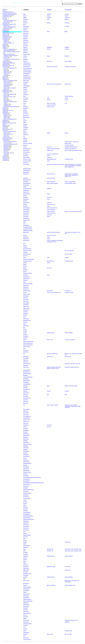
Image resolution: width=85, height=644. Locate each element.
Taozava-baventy (7, 138)
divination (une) (78, 549)
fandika (25, 204)
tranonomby (26, 584)
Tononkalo (5, 159)
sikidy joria (26, 547)
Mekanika (5, 120)
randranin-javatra (27, 493)
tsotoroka (25, 610)
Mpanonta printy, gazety (8, 123)
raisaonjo (25, 460)
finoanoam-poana (27, 261)
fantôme (69, 61)
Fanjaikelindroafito (28, 229)
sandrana (25, 537)
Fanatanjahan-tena (7, 16)
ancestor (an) (50, 67)
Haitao (4, 77)
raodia (25, 500)
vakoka (25, 615)
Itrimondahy (26, 319)
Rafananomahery (27, 444)
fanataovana (26, 190)
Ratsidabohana (27, 512)
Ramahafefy (26, 467)
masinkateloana (27, 384)
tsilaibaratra (26, 596)
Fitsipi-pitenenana (7, 37)
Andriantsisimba (27, 79)
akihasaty (25, 28)
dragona (25, 133)
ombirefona (26, 425)
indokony (25, 312)
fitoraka (25, 266)
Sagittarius (49, 47)
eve (24, 136)
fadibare (25, 138)
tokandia (25, 577)
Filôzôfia (5, 30)
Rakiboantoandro (27, 463)
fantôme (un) (68, 84)
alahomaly (26, 40)
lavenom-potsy (27, 347)
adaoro (25, 16)
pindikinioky (26, 434)
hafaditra (25, 280)
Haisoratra (5, 67)
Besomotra (26, 115)
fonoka (25, 271)
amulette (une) (68, 147)
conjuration (53, 241)
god (48, 395)
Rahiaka (25, 453)
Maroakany (26, 382)
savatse (25, 542)
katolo (25, 324)
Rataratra (25, 511)
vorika (25, 631)
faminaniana (26, 150)
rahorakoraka (26, 456)
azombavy (26, 107)
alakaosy (25, 47)
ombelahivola (26, 418)
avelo (24, 103)
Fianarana (5, 23)
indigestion (67, 622)
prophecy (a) (50, 150)
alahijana (25, 39)
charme (71, 405)
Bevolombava (26, 117)
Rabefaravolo (26, 436)
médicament (68, 406)
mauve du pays (68, 254)
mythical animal (54, 183)
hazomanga (26, 303)
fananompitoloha (27, 189)
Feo (4, 18)
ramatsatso (26, 486)
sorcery (49, 105)
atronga (25, 101)
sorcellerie (67, 408)
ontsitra (25, 427)
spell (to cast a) (55, 368)
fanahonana (26, 174)
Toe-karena (5, 140)
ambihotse (26, 60)
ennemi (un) (75, 142)
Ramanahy (26, 476)
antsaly (25, 93)
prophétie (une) (78, 150)
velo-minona (26, 620)
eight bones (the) (51, 567)
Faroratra (25, 252)
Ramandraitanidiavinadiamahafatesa (32, 477)
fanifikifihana (26, 225)
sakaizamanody (27, 535)
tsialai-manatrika (27, 587)
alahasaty (25, 37)
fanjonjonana (26, 239)
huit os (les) (68, 567)
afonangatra (26, 26)
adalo (24, 14)
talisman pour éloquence (71, 149)
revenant (71, 386)
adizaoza (25, 23)
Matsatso (25, 388)
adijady (25, 18)
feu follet (67, 26)
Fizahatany (5, 39)
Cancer (49, 100)
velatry (25, 618)
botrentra (25, 124)
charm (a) (49, 147)
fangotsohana (26, 220)
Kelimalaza (26, 326)
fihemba (25, 256)
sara (24, 539)
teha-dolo (25, 572)
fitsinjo (25, 268)
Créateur (67, 391)
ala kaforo (26, 46)
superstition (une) (69, 261)
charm (48, 156)
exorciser (78, 364)
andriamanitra (26, 67)
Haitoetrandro (6, 90)
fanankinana (26, 185)
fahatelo (25, 142)
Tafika (25, 563)
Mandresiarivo (27, 372)
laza (24, 348)
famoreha (25, 163)
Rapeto (25, 504)
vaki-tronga (26, 612)
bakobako (25, 108)
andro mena (26, 81)
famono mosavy (27, 159)
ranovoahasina (27, 498)
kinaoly (25, 333)
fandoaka (25, 206)
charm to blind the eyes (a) (53, 232)
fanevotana (26, 217)
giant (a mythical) (51, 585)
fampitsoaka (26, 172)
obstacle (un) (74, 175)
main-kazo (26, 362)
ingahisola (26, 313)
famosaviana (26, 164)
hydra (48, 183)
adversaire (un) (68, 142)
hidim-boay (26, 306)
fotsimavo (25, 275)
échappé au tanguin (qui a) (71, 620)
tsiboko (25, 592)
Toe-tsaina (5, 158)
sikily (24, 551)
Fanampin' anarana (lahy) (9, 13)
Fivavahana (5, 38)
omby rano (26, 423)
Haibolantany (6, 62)
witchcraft (53, 105)
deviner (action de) (69, 150)
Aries (48, 32)
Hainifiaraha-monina (7, 65)
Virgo (48, 98)
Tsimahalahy (26, 598)
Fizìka (4, 44)
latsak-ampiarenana (28, 343)
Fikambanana (6, 29)
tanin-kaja (25, 565)
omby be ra (26, 422)
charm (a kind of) (51, 178)
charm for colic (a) (51, 235)
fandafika (25, 197)
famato (25, 147)
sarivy (25, 540)
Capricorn (49, 18)
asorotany (26, 100)
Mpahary (25, 391)
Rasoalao (25, 507)
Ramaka (25, 474)
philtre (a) (54, 208)
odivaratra (26, 411)
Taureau (67, 16)
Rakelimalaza (26, 462)
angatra (25, 84)
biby (24, 119)
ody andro (26, 400)
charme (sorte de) (69, 211)
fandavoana (26, 199)
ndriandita (26, 396)
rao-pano (25, 502)
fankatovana (26, 241)
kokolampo (26, 336)
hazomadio (26, 299)
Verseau (67, 14)
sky (52, 340)
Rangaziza (26, 495)
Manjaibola (26, 379)
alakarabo (26, 49)
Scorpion (67, 49)
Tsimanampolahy (27, 599)
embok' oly (26, 135)
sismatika (25, 553)
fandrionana (26, 213)
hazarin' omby (27, 294)
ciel (66, 340)
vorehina (25, 629)
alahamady (26, 32)
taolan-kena (26, 568)
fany (24, 224)
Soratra (25, 558)
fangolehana (26, 218)
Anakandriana (26, 63)
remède (67, 96)
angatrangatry (26, 86)
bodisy (25, 121)
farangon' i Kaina (27, 251)
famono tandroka (27, 161)
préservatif (74, 406)
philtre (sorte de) (78, 211)
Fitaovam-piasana (7, 33)
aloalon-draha (26, 54)
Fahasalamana (6, 12)
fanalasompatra (27, 180)
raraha (25, 505)
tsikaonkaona (26, 594)
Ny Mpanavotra (27, 398)
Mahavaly (25, 360)
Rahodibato (26, 455)
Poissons (67, 56)
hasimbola (26, 287)
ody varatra (26, 413)
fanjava (25, 235)
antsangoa (26, 94)
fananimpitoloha (27, 183)
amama (25, 58)
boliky (25, 122)
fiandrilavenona (27, 254)
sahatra (25, 533)
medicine (56, 405)
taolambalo (26, 567)
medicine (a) (55, 154)
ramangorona (26, 479)
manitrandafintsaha (28, 377)
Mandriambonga (27, 374)
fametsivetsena (27, 149)
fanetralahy (26, 215)
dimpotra (25, 129)
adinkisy (25, 21)
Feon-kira (5, 19)
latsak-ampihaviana (28, 345)
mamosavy (26, 367)
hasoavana (26, 289)
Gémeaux (67, 23)
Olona (4, 124)
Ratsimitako (26, 521)
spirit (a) (59, 84)
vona (24, 627)
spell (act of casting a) (52, 164)
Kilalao (4, 109)
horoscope (74, 581)
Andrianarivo (26, 75)
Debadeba (26, 128)
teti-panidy (26, 575)
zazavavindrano (27, 639)
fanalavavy (26, 182)
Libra (48, 19)
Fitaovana (5, 34)
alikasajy (25, 53)
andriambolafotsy (27, 72)
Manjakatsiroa (27, 381)
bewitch (49, 367)
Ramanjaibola (26, 481)
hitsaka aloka (26, 308)
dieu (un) (73, 67)
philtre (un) (75, 147)
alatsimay (25, 51)
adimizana (26, 19)
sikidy (25, 549)
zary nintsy (26, 638)
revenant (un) (75, 354)
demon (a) (49, 84)
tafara (25, 561)
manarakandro (27, 370)
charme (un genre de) (70, 182)
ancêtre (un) (68, 67)
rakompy (25, 465)
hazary (25, 292)
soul (51, 61)
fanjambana (26, 232)
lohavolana (26, 352)
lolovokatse (26, 358)
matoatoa (25, 386)
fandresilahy (26, 211)
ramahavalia (26, 469)
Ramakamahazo (27, 472)
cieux (68, 340)
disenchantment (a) (52, 159)
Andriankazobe (27, 77)
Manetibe (25, 375)
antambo (25, 89)
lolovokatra (26, 357)
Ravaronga (26, 525)
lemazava (25, 350)
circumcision (50, 291)
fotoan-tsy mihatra (27, 273)
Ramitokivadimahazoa (28, 490)
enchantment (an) (56, 292)
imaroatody (26, 310)
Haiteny (4, 78)
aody (24, 96)
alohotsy (25, 56)
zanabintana (26, 632)
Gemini (49, 23)
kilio (24, 327)
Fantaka (25, 247)
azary (24, 105)
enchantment (60, 241)
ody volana (26, 415)
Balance (67, 19)
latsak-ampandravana (28, 341)
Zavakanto (5, 160)
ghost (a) (55, 84)
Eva (4, 11)
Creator (49, 391)
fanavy (25, 196)
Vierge (66, 98)
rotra (24, 532)
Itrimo (25, 317)
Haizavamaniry (6, 92)
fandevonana (26, 203)
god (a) (56, 67)
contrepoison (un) (69, 159)
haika (24, 282)
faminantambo (27, 152)
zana (24, 636)
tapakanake (26, 570)
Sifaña (25, 544)
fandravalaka (26, 210)
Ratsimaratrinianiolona (29, 519)
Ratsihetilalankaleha (28, 516)
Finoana (5, 32)
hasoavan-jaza (27, 291)
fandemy (25, 201)
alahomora (26, 42)
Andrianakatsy (27, 74)
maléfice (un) (73, 166)
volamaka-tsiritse (27, 624)
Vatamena (26, 617)
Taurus (49, 16)
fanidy (25, 222)
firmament (72, 340)
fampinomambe (27, 169)
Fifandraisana (6, 26)
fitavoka (25, 263)
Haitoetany (5, 79)
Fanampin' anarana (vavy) (9, 14)
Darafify (25, 126)
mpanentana (26, 393)
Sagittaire (67, 47)
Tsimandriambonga (28, 601)
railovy (25, 458)
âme (66, 61)
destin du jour (68, 581)
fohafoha (25, 270)
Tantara (4, 130)
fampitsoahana (27, 170)
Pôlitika (4, 127)
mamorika (26, 365)
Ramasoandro (27, 484)
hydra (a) (49, 189)
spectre (76, 386)
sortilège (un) (70, 167)
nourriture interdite (69, 145)
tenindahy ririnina (27, 574)
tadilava (25, 560)
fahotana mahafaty (28, 143)
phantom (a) (55, 354)
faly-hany (25, 145)
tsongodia (25, 608)
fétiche (75, 405)
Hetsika (4, 108)
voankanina (26, 622)
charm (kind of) (51, 211)
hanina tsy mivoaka (28, 284)
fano (24, 244)
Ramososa (26, 491)
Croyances (68, 10)
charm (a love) (50, 107)
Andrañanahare (27, 65)
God (52, 634)
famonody (26, 156)
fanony (25, 245)
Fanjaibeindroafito (27, 227)
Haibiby (4, 48)
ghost (48, 61)
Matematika (5, 113)
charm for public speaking (53, 149)
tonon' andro (26, 581)
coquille (67, 258)
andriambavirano (27, 70)
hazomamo (26, 301)
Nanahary (25, 395)
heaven (49, 340)
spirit (54, 103)
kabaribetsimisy (27, 320)
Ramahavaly (26, 470)
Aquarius (49, 14)
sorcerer (49, 427)
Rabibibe (25, 441)
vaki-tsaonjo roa (27, 613)
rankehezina (26, 497)
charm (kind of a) (51, 174)
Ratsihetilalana (27, 514)
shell (48, 258)
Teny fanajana (6, 139)
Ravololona (26, 528)
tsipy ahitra (26, 603)
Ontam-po (5, 125)
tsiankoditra (26, 591)
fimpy (24, 258)
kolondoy (25, 338)
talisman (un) (68, 176)
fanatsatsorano (27, 194)
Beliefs (49, 10)
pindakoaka (26, 430)
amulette (67, 292)
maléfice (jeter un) (75, 367)
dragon (49, 133)
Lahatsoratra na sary (8, 110)
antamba (25, 88)
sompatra (25, 554)
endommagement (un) (70, 164)
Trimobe (25, 585)
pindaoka (25, 432)
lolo (24, 354)
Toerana (5, 157)
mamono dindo (27, 364)
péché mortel (68, 143)
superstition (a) (50, 261)
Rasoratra (26, 509)
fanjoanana (26, 237)
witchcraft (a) (61, 164)
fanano (25, 187)
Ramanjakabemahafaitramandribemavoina (33, 483)
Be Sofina (25, 114)
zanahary (25, 634)
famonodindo (26, 157)
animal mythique (69, 183)
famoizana (26, 154)
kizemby (25, 334)
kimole (25, 329)
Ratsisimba (26, 523)
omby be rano (26, 420)
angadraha (26, 82)
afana (25, 25)
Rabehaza (26, 437)
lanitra (25, 340)
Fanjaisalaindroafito (28, 231)
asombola (25, 98)
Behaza (25, 110)
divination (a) (50, 549)
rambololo (26, 488)
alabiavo (25, 30)
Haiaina (4, 47)
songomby (26, 556)
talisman (71, 96)
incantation (50, 242)
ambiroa (25, 61)
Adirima (4, 9)
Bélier (66, 32)
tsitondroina (26, 606)
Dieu (71, 634)
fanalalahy (26, 178)
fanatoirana (26, 192)
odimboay (25, 403)
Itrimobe (25, 315)
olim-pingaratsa (27, 416)
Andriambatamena (28, 68)
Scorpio (49, 49)
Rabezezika (26, 439)
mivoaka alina (26, 389)
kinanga (25, 331)
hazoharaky (26, 296)
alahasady (26, 35)
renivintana (26, 530)
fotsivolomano (26, 278)
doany (25, 131)
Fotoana (5, 45)
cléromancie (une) (69, 549)
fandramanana (27, 208)
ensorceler (67, 367)
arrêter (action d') (69, 174)
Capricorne (67, 18)
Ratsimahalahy (27, 518)
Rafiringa (25, 449)
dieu (66, 395)
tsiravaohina (26, 605)
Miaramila (5, 122)
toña (24, 579)
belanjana (25, 112)
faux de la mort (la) (69, 251)
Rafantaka (26, 446)
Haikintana (5, 64)
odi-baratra (26, 402)
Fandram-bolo (6, 17)
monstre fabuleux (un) (70, 585)
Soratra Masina (6, 129)
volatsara (25, 625)
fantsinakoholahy (27, 249)
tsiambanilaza (26, 589)
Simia (4, 128)
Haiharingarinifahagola (8, 63)
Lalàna (4, 112)
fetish (52, 405)
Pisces (48, 56)
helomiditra (26, 305)
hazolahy (25, 298)
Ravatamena (26, 526)
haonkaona (26, 285)
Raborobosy (26, 442)
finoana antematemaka (29, 259)
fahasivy (25, 140)
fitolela (25, 264)
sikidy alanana (27, 546)
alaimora (25, 44)
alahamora (26, 33)
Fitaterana (5, 35)
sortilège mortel (68, 631)
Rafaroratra (26, 448)
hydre (75, 183)
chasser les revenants (70, 364)
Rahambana (26, 451)
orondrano (26, 429)
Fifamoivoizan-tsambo (8, 24)
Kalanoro (25, 322)
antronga (25, 91)
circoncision (68, 291)
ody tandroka (26, 409)
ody (24, 405)
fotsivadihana (26, 277)
